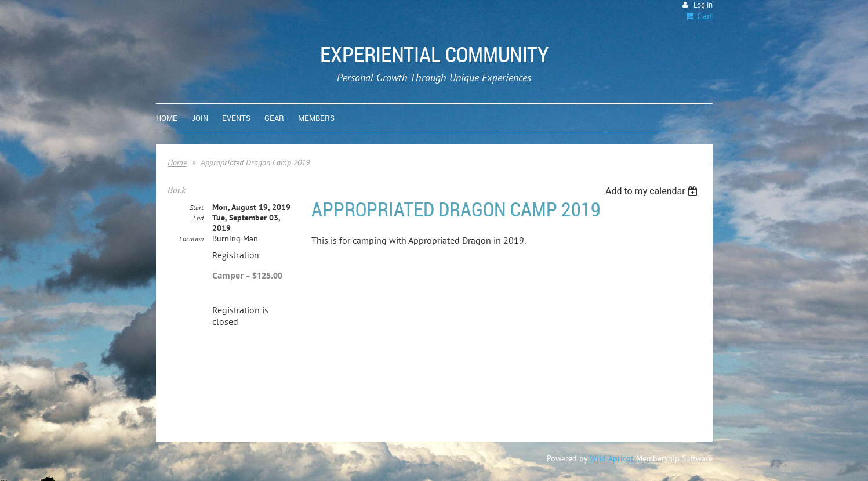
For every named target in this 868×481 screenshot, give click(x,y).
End (198, 218)
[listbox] (653, 191)
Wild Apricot (612, 458)
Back (177, 190)
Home (177, 162)
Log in (703, 5)
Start (197, 207)
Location (191, 239)
